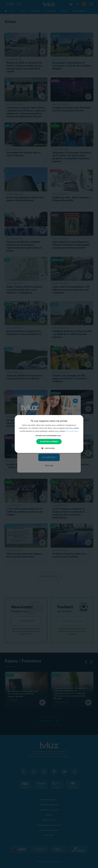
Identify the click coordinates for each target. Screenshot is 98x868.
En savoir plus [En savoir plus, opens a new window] (72, 431)
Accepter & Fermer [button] (49, 442)
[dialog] (49, 434)
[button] (49, 436)
